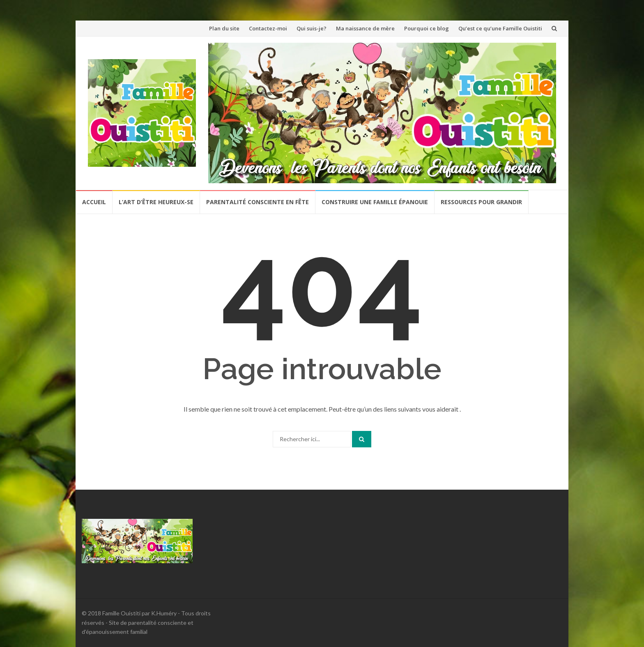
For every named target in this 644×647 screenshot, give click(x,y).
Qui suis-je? (312, 28)
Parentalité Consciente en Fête (258, 202)
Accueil (94, 202)
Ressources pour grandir (481, 202)
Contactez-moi (268, 28)
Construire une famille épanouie (375, 202)
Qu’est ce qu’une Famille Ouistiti (500, 28)
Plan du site (224, 28)
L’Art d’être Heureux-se (156, 202)
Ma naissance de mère (365, 28)
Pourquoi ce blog (427, 28)
